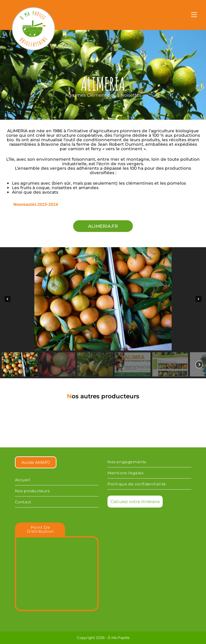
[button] (7, 299)
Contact (23, 502)
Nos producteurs (32, 491)
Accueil (23, 480)
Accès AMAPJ (36, 462)
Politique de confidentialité (137, 484)
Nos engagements (127, 462)
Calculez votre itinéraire (135, 502)
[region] (103, 313)
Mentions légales (126, 473)
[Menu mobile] (194, 16)
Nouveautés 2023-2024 (36, 204)
